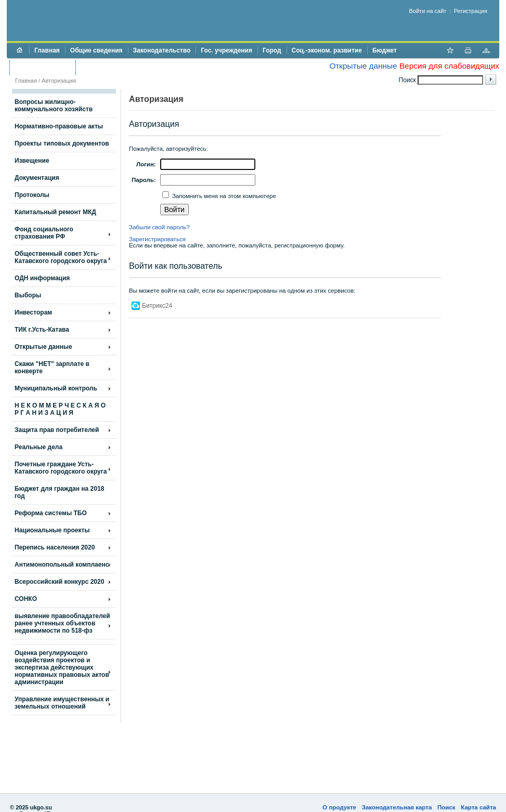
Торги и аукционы (42, 67)
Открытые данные (363, 66)
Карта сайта (478, 807)
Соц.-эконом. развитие (327, 50)
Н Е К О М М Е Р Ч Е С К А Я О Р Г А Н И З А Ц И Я (60, 409)
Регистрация (471, 11)
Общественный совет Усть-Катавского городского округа (61, 257)
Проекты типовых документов (62, 143)
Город (272, 50)
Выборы (28, 295)
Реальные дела (38, 447)
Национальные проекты (52, 530)
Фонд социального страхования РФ (44, 233)
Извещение (32, 161)
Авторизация (59, 81)
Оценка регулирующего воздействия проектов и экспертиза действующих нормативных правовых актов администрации (62, 667)
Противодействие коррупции (126, 67)
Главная (47, 50)
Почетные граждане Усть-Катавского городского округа (61, 468)
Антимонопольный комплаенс (62, 565)
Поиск (446, 807)
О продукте (339, 807)
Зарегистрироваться (157, 239)
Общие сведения (96, 50)
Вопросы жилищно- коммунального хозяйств (54, 106)
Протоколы (32, 195)
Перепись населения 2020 (55, 547)
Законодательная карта (397, 807)
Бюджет (385, 50)
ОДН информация (42, 278)
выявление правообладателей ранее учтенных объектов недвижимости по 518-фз (62, 623)
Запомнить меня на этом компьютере (223, 196)
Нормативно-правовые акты (59, 126)
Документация (37, 178)
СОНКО (26, 599)
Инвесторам (33, 312)
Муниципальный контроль (56, 388)
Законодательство (162, 50)
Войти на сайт (428, 11)
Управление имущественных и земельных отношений (62, 703)
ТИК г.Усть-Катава (42, 330)
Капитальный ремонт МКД (55, 212)
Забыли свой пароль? (159, 227)
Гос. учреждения (226, 50)
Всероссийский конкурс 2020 (59, 582)
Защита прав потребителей (57, 430)
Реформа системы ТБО (51, 513)
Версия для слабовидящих (449, 66)
